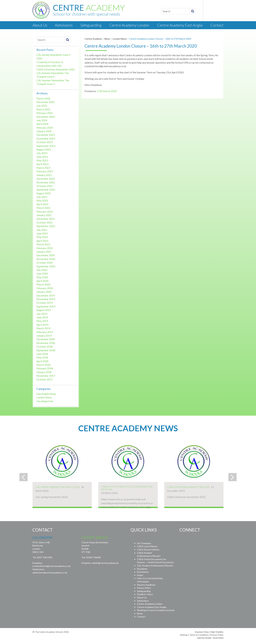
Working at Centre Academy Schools (156, 610)
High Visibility (217, 632)
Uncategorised (45, 401)
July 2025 (42, 106)
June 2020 (42, 273)
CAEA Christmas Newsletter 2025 (56, 69)
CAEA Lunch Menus (147, 546)
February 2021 (45, 248)
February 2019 (45, 332)
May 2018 (42, 357)
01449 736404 (93, 557)
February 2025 (45, 113)
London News (44, 397)
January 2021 (44, 252)
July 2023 (42, 153)
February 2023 (45, 171)
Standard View (202, 632)
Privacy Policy (144, 588)
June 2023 (42, 157)
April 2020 (42, 281)
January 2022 (44, 215)
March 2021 (43, 244)
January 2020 (44, 292)
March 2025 (43, 109)
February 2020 (45, 288)
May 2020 (42, 277)
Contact (217, 25)
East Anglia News (46, 394)
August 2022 (44, 193)
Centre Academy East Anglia (180, 25)
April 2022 (42, 204)
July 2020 (42, 270)
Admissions (64, 25)
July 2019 (42, 314)
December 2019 (46, 295)
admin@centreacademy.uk (105, 563)
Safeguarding (91, 25)
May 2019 (42, 321)
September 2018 (46, 350)
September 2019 (46, 306)
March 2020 (43, 284)
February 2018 (45, 368)
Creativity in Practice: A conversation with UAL (127, 488)
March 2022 (43, 208)
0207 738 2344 (45, 557)
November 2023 (46, 138)
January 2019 (44, 336)
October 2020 (44, 263)
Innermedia (218, 638)
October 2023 (44, 142)
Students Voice (145, 594)
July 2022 (42, 197)
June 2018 (42, 354)
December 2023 (46, 135)
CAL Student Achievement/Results (155, 566)
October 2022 (44, 186)
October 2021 (44, 222)
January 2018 (44, 372)
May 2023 (42, 160)
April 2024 (42, 124)
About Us (40, 25)
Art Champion (144, 543)
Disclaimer (142, 569)
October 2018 (44, 346)
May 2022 (42, 200)
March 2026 (43, 98)
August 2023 (44, 149)
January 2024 (44, 131)
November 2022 (46, 182)
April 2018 (42, 361)
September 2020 (46, 266)
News (140, 613)
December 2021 (46, 219)
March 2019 (43, 328)
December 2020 (46, 255)
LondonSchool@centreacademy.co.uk (52, 566)
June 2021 (42, 233)
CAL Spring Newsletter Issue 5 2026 (58, 487)
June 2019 (42, 317)
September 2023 (46, 146)
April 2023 (42, 164)
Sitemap (184, 635)
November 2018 (46, 343)
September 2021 (46, 226)
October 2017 (44, 379)
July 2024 (42, 120)
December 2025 (46, 102)
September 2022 (46, 189)
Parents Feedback (146, 585)
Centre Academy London (129, 25)
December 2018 (46, 339)
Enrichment (143, 572)
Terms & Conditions (199, 635)
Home (140, 575)
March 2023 (43, 168)
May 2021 (42, 237)
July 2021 (42, 230)
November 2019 (46, 299)
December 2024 (46, 117)
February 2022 (45, 211)
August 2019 (44, 310)
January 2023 (44, 175)
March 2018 (43, 365)
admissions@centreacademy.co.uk (50, 573)
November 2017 (46, 376)
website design (204, 638)
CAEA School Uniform (148, 550)
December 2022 (46, 179)
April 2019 (42, 325)
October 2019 (44, 303)
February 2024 (45, 128)
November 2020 (46, 259)
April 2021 (42, 241)
